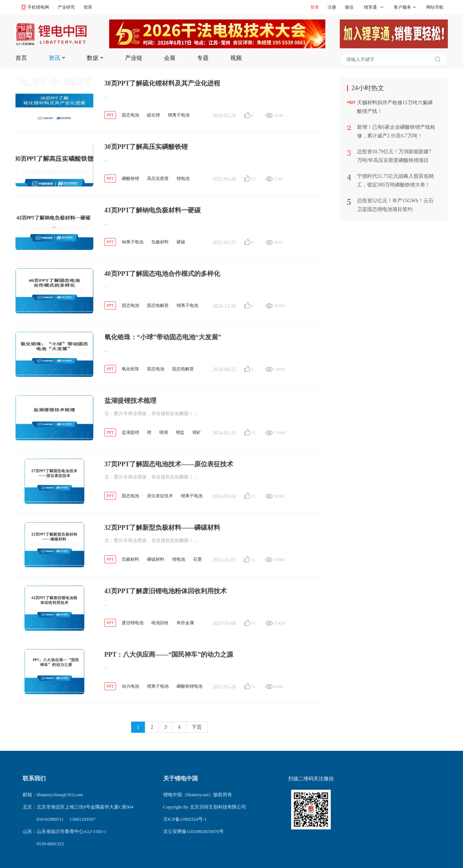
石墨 (197, 559)
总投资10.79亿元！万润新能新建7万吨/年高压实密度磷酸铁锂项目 (394, 156)
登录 (315, 7)
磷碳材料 (156, 559)
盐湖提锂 (130, 432)
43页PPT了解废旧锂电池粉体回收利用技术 (166, 591)
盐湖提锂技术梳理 (130, 401)
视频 (236, 58)
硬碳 (181, 242)
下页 (197, 727)
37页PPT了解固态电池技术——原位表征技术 (169, 464)
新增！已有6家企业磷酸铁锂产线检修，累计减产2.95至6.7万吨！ (396, 131)
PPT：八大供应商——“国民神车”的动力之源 (169, 655)
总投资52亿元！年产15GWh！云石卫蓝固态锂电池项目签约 (395, 205)
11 (253, 560)
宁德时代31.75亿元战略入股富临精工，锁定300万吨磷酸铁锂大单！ (396, 180)
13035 (278, 369)
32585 (278, 496)
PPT (110, 115)
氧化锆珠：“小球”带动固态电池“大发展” (163, 337)
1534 (278, 115)
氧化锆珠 (130, 369)
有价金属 (185, 623)
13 (253, 179)
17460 (278, 560)
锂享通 (370, 7)
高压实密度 (158, 179)
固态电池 (130, 115)
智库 (88, 7)
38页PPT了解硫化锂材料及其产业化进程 (163, 83)
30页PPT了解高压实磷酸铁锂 (146, 147)
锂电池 (183, 179)
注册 (332, 7)
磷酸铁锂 (130, 179)
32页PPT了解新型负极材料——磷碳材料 (163, 528)
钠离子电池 (133, 242)
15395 (278, 306)
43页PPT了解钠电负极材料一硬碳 (153, 210)
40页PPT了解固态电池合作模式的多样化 (163, 274)
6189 (278, 687)
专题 (203, 58)
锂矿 (197, 432)
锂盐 (180, 432)
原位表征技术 (160, 496)
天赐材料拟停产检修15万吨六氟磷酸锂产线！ (395, 107)
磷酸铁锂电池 (190, 686)
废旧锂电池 (133, 623)
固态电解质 (158, 305)
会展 (170, 58)
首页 (21, 58)
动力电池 (130, 686)
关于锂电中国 (181, 778)
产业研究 (66, 7)
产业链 (134, 58)
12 (253, 433)
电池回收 (160, 623)
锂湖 (164, 432)
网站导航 (435, 7)
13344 (278, 433)
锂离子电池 (179, 115)
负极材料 (160, 242)
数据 (95, 58)
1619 (278, 242)
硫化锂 (153, 115)
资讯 (57, 58)
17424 (278, 623)
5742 (278, 179)
